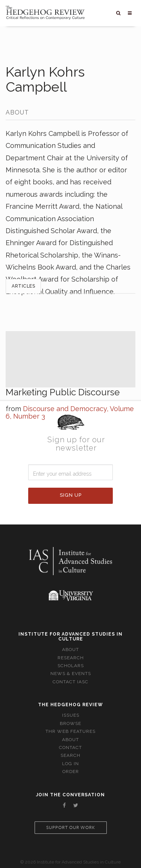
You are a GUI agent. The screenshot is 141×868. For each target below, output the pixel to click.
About (70, 649)
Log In (70, 764)
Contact (70, 747)
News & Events (71, 674)
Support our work (71, 828)
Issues (71, 715)
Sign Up (71, 495)
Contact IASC (70, 682)
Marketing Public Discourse (63, 392)
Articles (23, 286)
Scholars (71, 666)
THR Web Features (70, 731)
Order (71, 772)
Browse (70, 723)
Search (70, 755)
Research (71, 658)
